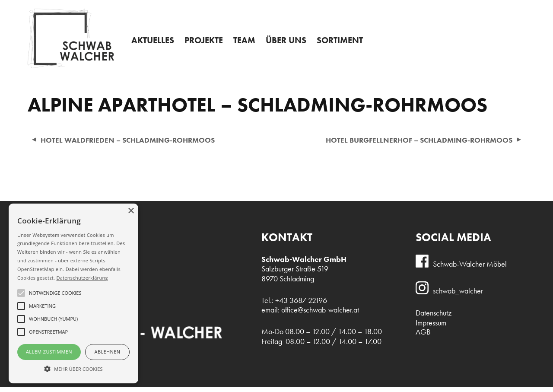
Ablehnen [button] (108, 352)
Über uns (295, 45)
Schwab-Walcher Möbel (470, 268)
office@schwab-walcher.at (320, 315)
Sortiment (351, 45)
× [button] (131, 211)
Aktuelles (154, 45)
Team (251, 45)
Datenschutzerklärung (82, 278)
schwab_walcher (458, 296)
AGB (423, 337)
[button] (73, 368)
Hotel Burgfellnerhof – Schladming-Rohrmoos (413, 144)
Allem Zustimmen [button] (49, 352)
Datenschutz (434, 318)
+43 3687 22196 (488, 8)
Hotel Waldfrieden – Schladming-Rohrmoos (132, 144)
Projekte (208, 45)
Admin (278, 7)
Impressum (431, 328)
